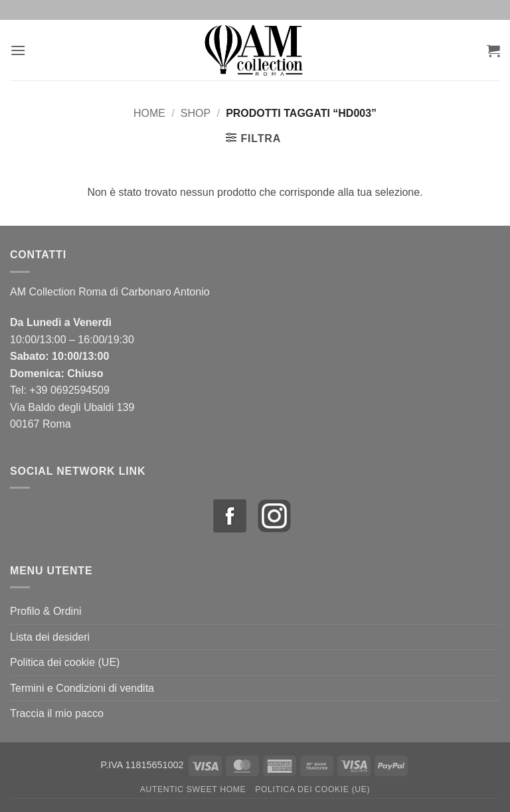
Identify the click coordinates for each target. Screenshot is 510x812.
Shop (196, 113)
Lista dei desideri (50, 637)
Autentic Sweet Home (193, 789)
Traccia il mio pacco (57, 713)
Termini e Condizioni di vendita (82, 688)
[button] (18, 50)
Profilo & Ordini (46, 611)
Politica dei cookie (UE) (65, 662)
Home (149, 113)
